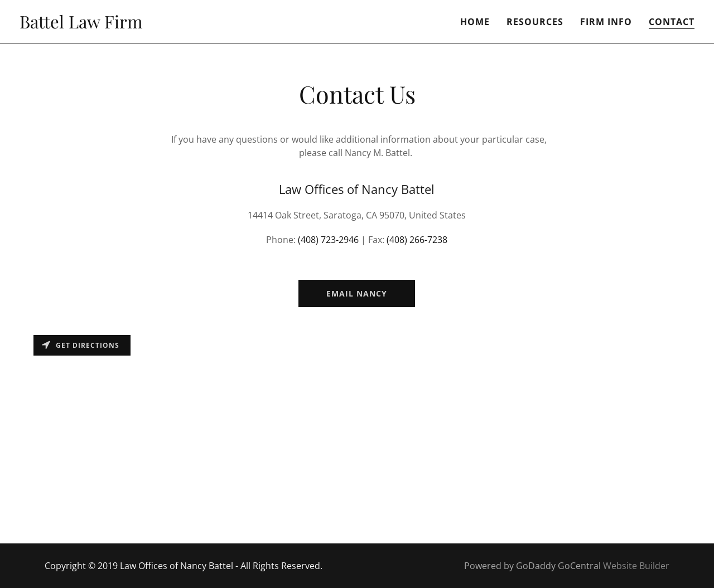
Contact (672, 22)
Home (475, 22)
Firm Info (606, 22)
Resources (535, 22)
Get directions (81, 345)
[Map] (357, 436)
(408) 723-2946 (328, 240)
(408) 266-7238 (417, 240)
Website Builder (636, 566)
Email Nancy (357, 293)
